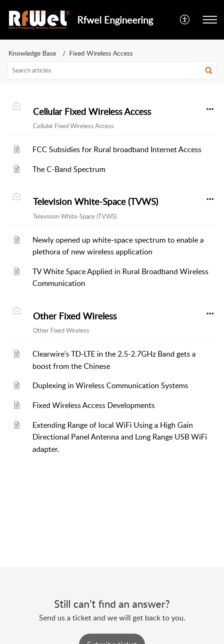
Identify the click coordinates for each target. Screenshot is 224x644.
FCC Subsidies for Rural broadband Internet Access (117, 149)
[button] (185, 20)
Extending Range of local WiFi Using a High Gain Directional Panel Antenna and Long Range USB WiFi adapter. (120, 437)
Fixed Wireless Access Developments (94, 405)
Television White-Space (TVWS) (96, 202)
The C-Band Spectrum (69, 169)
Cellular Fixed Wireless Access (92, 112)
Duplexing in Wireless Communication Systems (110, 385)
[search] (112, 70)
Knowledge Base (32, 53)
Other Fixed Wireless (75, 316)
